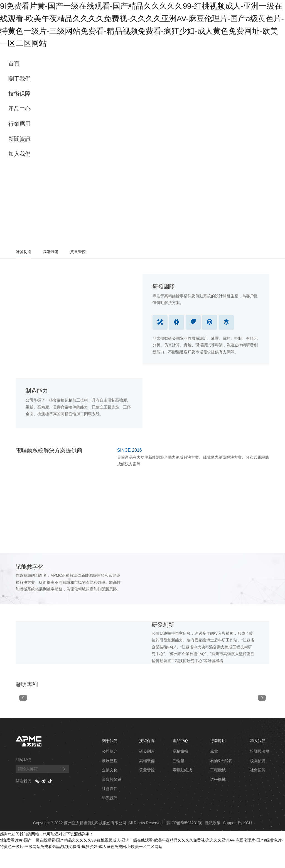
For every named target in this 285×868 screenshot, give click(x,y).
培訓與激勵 (260, 770)
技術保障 (19, 94)
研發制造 (23, 252)
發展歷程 (110, 779)
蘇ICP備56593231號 (184, 841)
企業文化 (110, 788)
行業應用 (19, 124)
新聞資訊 (19, 139)
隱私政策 (213, 841)
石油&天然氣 (221, 779)
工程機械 (218, 788)
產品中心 (19, 109)
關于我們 (19, 79)
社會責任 (110, 807)
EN (277, 60)
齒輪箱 (178, 779)
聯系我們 (110, 816)
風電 (214, 770)
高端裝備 (51, 252)
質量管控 (78, 252)
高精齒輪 (180, 770)
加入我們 (19, 154)
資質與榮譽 (112, 798)
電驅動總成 (182, 788)
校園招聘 (258, 779)
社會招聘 (258, 788)
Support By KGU (237, 841)
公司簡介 (110, 770)
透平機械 (218, 798)
